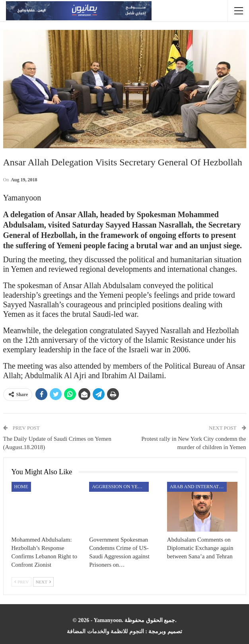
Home (21, 487)
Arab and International (198, 487)
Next (43, 582)
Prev (22, 582)
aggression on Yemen (120, 487)
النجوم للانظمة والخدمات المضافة (105, 631)
